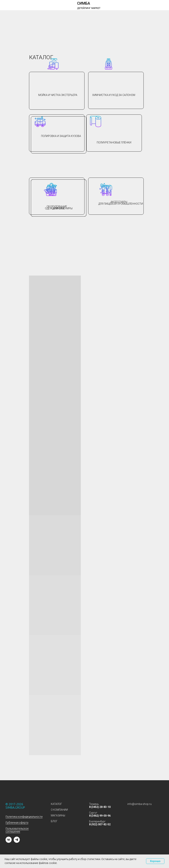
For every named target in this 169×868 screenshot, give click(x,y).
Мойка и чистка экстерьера (58, 95)
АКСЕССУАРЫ (119, 202)
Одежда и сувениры (59, 208)
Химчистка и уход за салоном (114, 95)
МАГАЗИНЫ (58, 815)
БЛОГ (54, 821)
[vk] (9, 842)
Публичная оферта (17, 823)
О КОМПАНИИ (59, 810)
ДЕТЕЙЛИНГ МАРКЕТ (89, 8)
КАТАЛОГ (56, 804)
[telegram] (17, 842)
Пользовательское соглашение (17, 830)
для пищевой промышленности (121, 204)
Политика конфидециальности (24, 817)
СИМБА (84, 3)
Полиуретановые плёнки (114, 143)
